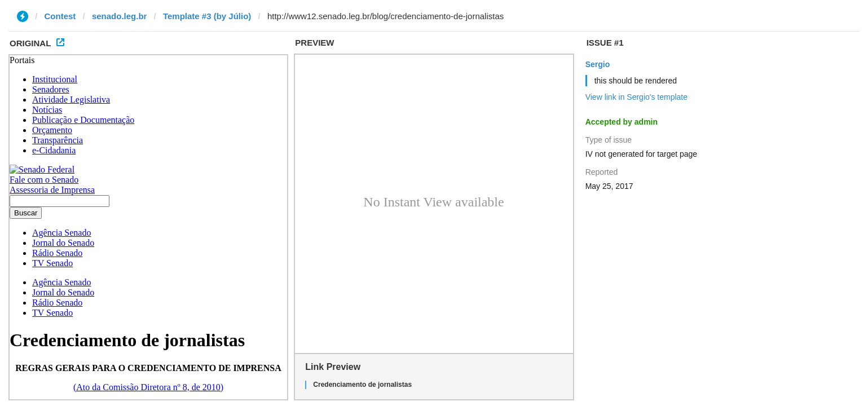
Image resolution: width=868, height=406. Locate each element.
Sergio (598, 64)
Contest (60, 16)
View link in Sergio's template (636, 97)
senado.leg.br (120, 16)
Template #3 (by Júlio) (207, 16)
